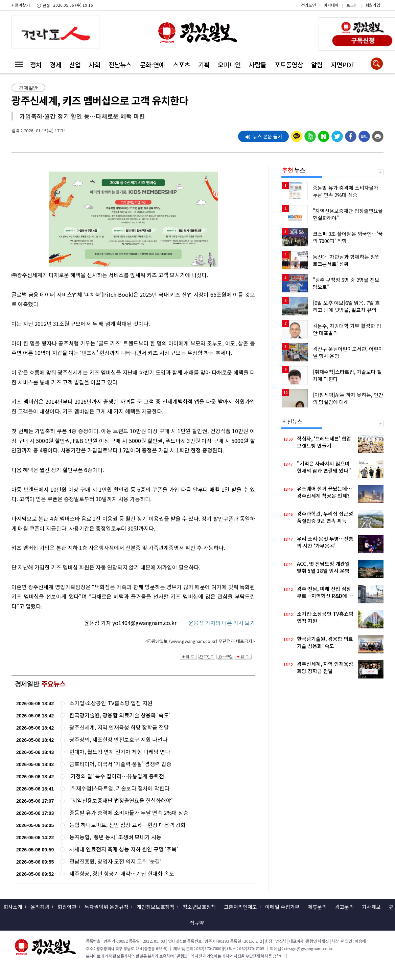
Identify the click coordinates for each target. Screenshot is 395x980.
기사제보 (371, 907)
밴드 (338, 19)
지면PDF (343, 64)
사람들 (258, 64)
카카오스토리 (338, 8)
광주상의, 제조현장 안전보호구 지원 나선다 (118, 740)
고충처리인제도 (240, 907)
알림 (317, 64)
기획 (204, 64)
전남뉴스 (120, 64)
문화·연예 (152, 64)
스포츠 (181, 64)
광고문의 (344, 907)
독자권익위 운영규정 (107, 907)
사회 (95, 64)
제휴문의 (317, 907)
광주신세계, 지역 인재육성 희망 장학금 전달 (119, 727)
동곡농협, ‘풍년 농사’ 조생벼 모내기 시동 (115, 837)
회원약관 (67, 907)
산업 (75, 64)
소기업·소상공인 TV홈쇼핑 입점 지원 (111, 703)
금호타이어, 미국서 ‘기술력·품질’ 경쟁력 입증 (120, 764)
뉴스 (294, 170)
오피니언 (229, 64)
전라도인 (308, 5)
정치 (36, 64)
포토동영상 (289, 64)
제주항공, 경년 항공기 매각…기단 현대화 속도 (122, 874)
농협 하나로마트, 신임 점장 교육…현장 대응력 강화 (127, 825)
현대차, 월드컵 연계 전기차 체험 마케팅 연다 (120, 752)
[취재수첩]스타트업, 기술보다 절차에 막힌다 (119, 788)
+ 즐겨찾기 (21, 5)
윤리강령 (40, 907)
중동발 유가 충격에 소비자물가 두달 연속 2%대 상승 (129, 813)
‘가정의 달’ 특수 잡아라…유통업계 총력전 (117, 776)
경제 (55, 64)
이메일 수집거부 (282, 907)
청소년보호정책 (199, 907)
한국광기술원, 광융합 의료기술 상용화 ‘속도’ (120, 715)
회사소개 (13, 907)
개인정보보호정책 (156, 907)
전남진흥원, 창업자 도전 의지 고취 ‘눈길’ (115, 861)
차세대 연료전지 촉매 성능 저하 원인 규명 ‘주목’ (124, 849)
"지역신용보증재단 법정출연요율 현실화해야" (122, 800)
